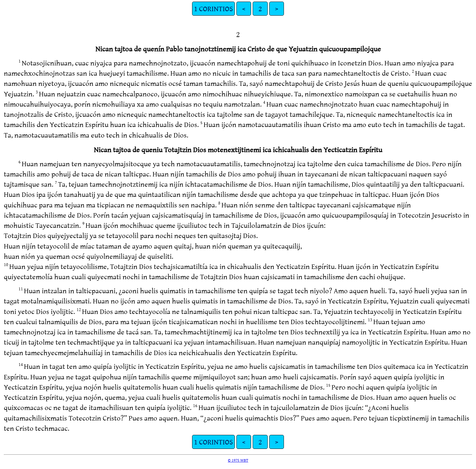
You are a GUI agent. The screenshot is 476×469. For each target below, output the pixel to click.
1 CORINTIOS (213, 8)
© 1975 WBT (238, 460)
